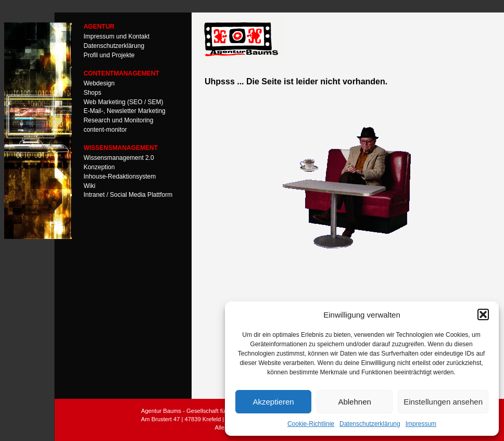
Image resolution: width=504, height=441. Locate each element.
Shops (92, 92)
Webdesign (99, 83)
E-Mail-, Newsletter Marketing (124, 111)
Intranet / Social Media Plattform (128, 195)
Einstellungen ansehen (443, 402)
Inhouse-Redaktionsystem (119, 176)
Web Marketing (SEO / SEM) (123, 102)
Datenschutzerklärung (370, 424)
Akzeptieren (273, 402)
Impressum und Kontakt (116, 36)
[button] (483, 314)
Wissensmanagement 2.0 (118, 158)
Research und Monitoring (118, 120)
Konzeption (99, 167)
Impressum (421, 424)
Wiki (89, 185)
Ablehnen (354, 402)
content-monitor (105, 130)
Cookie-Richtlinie (311, 424)
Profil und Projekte (109, 55)
